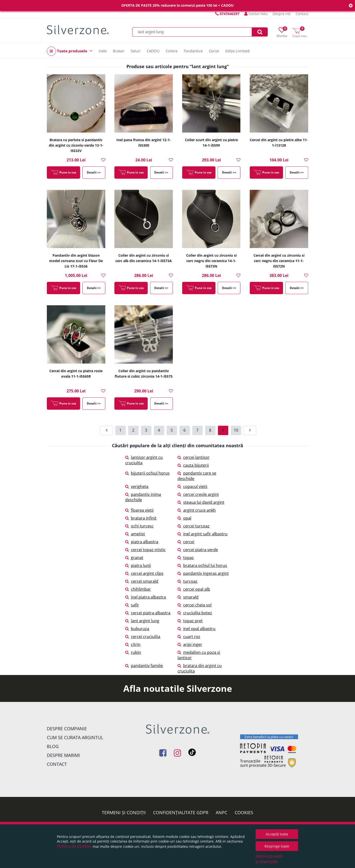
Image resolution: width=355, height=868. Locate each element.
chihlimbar (138, 589)
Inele (103, 51)
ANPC (222, 812)
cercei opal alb (194, 589)
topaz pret (190, 621)
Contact (302, 14)
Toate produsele (70, 51)
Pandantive (193, 51)
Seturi (136, 51)
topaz (186, 558)
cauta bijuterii (193, 465)
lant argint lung (142, 621)
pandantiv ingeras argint (203, 573)
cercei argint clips (144, 573)
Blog (53, 746)
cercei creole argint (198, 494)
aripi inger (190, 644)
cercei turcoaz (194, 526)
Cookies (244, 812)
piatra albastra (142, 542)
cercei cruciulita (143, 637)
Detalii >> (94, 172)
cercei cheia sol (195, 605)
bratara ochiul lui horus (202, 565)
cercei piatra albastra (148, 613)
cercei (186, 542)
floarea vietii (139, 510)
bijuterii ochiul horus (147, 473)
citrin (133, 644)
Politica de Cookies (74, 846)
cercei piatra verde (198, 550)
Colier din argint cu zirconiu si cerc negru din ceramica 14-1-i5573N (211, 261)
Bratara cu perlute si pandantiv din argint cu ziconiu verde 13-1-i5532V (76, 145)
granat (134, 558)
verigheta (137, 486)
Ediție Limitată (237, 51)
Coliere (172, 51)
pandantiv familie (144, 666)
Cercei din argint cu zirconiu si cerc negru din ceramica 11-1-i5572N (279, 261)
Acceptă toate (277, 834)
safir (132, 605)
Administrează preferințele (269, 859)
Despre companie (67, 729)
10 (236, 430)
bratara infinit (141, 518)
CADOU (153, 51)
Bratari (119, 51)
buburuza (137, 629)
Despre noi (282, 14)
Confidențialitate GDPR (181, 812)
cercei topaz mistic (145, 550)
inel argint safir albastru (203, 534)
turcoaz (187, 581)
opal (184, 518)
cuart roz (189, 637)
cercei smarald (142, 581)
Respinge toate (277, 846)
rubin (133, 652)
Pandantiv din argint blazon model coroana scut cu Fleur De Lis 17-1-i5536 (76, 261)
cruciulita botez (195, 613)
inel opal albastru (196, 629)
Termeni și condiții (124, 812)
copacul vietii (192, 486)
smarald (188, 597)
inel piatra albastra (146, 597)
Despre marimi (63, 755)
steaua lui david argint (201, 502)
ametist (135, 534)
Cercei (214, 51)
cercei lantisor (194, 457)
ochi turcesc (139, 526)
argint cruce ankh (197, 510)
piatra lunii (138, 565)
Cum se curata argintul (75, 737)
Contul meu (256, 14)
